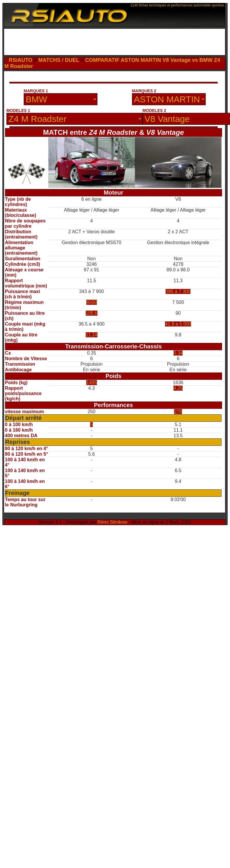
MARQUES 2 (144, 91)
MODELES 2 (154, 110)
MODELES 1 (18, 110)
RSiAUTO (21, 60)
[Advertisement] (114, 43)
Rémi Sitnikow (113, 522)
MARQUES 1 (36, 91)
